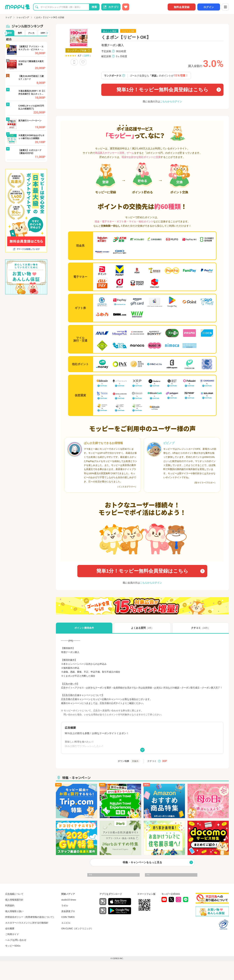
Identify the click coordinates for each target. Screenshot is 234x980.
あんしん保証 (110, 31)
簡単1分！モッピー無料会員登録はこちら (162, 90)
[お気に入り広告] (126, 7)
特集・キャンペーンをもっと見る (142, 862)
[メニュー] (225, 7)
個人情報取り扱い (14, 911)
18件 (87, 56)
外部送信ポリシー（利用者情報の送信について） (30, 917)
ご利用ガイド (12, 934)
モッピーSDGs (13, 946)
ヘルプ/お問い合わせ (16, 940)
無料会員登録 (182, 7)
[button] (5, 33)
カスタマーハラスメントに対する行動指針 (27, 923)
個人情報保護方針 (14, 900)
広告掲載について (14, 894)
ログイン (209, 7)
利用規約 (10, 906)
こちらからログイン (171, 101)
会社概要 (10, 929)
